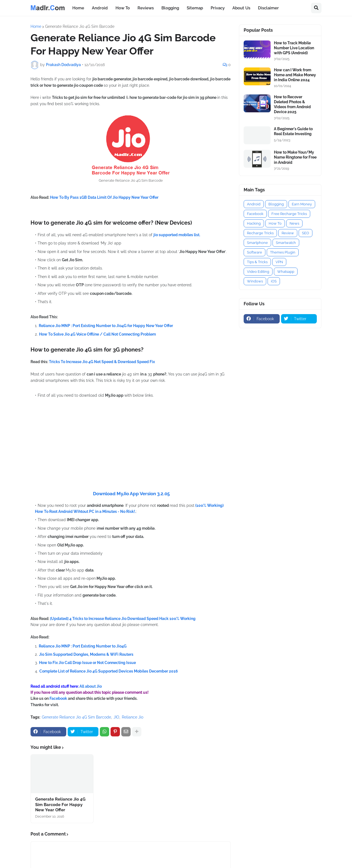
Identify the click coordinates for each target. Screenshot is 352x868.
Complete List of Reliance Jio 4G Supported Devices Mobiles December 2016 (109, 671)
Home (36, 26)
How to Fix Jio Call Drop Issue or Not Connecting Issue (87, 663)
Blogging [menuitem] (170, 8)
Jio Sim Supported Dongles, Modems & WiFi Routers (86, 654)
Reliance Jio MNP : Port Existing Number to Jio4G (83, 646)
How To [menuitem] (123, 8)
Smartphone (257, 243)
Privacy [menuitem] (218, 8)
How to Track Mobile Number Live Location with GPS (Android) (294, 48)
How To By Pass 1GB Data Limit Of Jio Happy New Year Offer (104, 197)
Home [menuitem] (78, 8)
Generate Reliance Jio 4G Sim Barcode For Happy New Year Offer (60, 805)
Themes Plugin (283, 252)
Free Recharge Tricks (289, 214)
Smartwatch (286, 243)
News (294, 223)
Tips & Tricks (257, 262)
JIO (116, 717)
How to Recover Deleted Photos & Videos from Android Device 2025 (292, 104)
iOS (274, 281)
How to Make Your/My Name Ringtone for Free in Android (295, 157)
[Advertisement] (131, 452)
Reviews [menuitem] (146, 8)
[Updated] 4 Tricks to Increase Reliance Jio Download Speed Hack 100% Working (123, 619)
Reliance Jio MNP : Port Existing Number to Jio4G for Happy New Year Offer (106, 326)
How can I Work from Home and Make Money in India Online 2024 (295, 75)
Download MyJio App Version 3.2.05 (131, 494)
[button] (316, 8)
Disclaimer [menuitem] (268, 8)
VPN (279, 262)
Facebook (59, 698)
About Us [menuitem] (241, 8)
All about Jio (91, 686)
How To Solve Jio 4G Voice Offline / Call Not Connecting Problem (97, 334)
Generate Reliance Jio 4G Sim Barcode (80, 26)
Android (254, 204)
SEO (306, 233)
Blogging (276, 204)
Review (288, 233)
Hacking (254, 223)
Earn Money (302, 204)
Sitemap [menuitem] (195, 8)
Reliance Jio (133, 717)
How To (275, 223)
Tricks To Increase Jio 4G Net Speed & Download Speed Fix (102, 362)
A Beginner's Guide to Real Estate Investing (293, 131)
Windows (255, 281)
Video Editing (258, 272)
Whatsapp (286, 272)
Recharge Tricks (260, 233)
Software (255, 252)
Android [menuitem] (100, 8)
